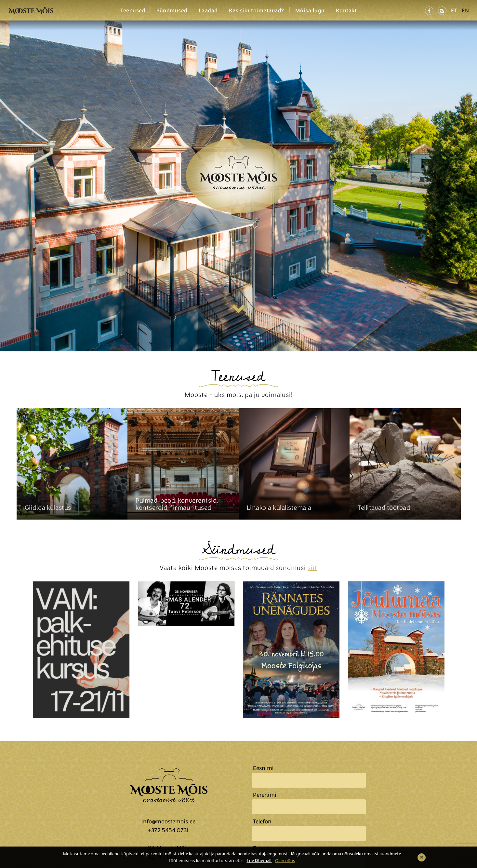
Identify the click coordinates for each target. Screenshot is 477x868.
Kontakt (346, 11)
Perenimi (265, 795)
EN (465, 11)
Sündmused (172, 11)
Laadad (208, 11)
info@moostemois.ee (168, 821)
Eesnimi (263, 768)
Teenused (133, 11)
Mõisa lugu (310, 11)
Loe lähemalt (259, 861)
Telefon (262, 821)
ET (454, 11)
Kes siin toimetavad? (257, 11)
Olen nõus (285, 861)
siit (312, 568)
